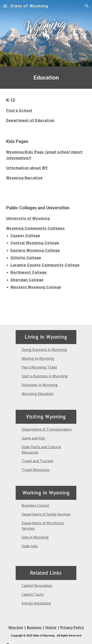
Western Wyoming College (36, 287)
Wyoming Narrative (24, 178)
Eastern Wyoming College (35, 250)
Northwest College (29, 272)
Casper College (25, 236)
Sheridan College (27, 280)
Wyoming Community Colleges (35, 228)
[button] (5, 6)
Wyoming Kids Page (26, 152)
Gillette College (26, 258)
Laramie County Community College (45, 265)
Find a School (19, 110)
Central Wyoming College (35, 243)
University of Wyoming (28, 218)
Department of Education (30, 120)
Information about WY (27, 168)
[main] (46, 78)
